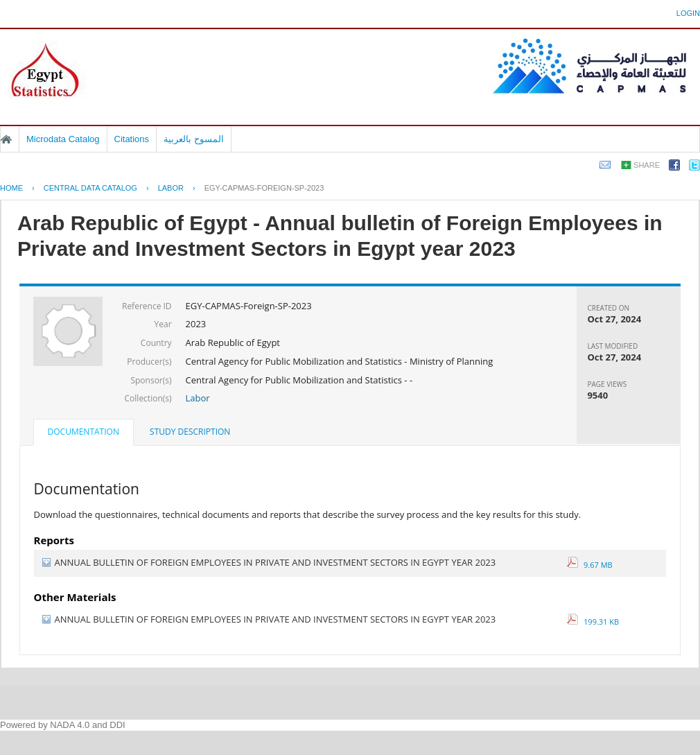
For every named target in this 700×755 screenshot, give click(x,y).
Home (6, 139)
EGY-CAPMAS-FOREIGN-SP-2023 (264, 188)
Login (688, 13)
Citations (132, 139)
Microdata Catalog (63, 139)
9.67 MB (590, 565)
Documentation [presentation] (84, 432)
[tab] (84, 433)
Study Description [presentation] (190, 432)
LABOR (171, 188)
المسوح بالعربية (194, 139)
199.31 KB (593, 622)
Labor (198, 398)
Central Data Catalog (90, 188)
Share (647, 165)
